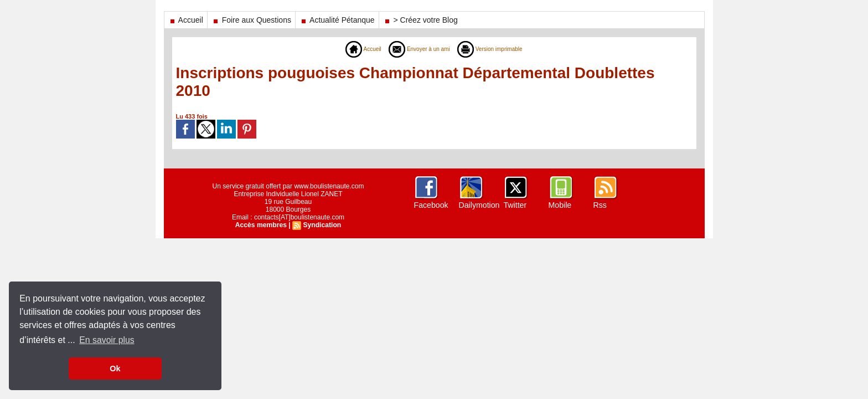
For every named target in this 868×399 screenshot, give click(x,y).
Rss (600, 205)
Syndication (322, 225)
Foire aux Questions (251, 20)
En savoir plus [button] (107, 340)
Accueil (186, 20)
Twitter (515, 205)
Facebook (431, 205)
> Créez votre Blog (420, 20)
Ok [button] (115, 369)
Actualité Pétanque (337, 20)
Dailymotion (479, 205)
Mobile (560, 205)
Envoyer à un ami (417, 49)
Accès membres (261, 225)
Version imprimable (496, 49)
